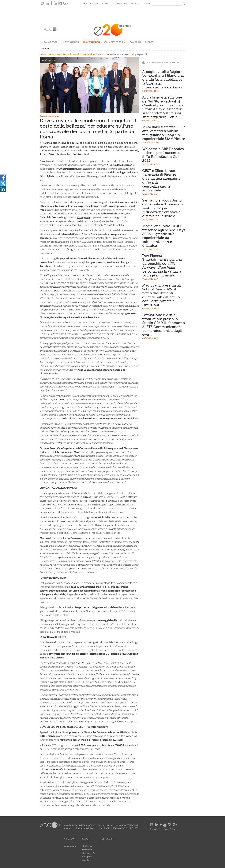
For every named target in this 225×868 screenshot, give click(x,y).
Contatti (107, 4)
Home (43, 54)
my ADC (135, 4)
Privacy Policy (156, 829)
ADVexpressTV (116, 42)
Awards (136, 42)
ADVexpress (71, 42)
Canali (85, 839)
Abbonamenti (90, 4)
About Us (122, 4)
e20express (92, 42)
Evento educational (92, 54)
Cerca (150, 42)
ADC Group (50, 42)
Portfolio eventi (71, 54)
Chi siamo (69, 839)
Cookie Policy (169, 829)
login (147, 4)
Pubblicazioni (108, 839)
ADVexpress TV (89, 853)
